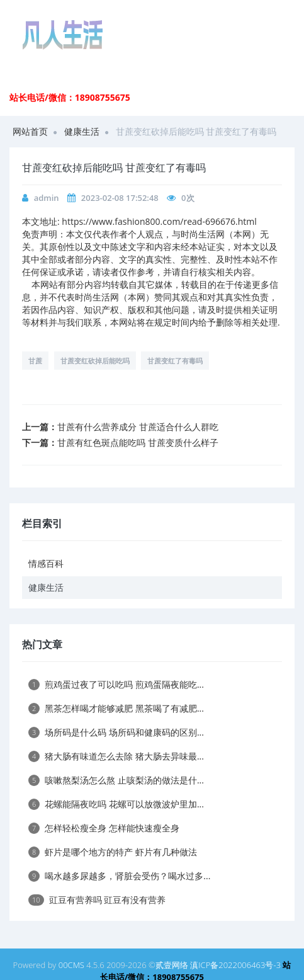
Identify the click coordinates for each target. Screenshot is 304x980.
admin (47, 198)
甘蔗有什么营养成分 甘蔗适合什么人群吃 (138, 427)
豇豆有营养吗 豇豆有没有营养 (97, 900)
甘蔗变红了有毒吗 (175, 361)
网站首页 (30, 131)
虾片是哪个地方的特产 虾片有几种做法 (113, 852)
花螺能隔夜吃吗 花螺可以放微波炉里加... (116, 804)
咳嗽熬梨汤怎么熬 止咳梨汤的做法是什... (116, 780)
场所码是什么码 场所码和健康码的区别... (116, 732)
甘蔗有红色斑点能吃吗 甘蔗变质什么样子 (138, 442)
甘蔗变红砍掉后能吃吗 (95, 361)
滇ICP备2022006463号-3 (235, 965)
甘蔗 (35, 361)
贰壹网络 (172, 965)
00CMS (71, 965)
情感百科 (46, 563)
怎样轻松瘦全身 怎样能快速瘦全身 (104, 828)
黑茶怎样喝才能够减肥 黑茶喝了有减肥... (116, 708)
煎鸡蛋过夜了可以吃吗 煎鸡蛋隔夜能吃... (116, 684)
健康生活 (82, 131)
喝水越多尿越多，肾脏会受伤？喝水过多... (119, 876)
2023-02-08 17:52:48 (120, 198)
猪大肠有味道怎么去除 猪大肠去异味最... (116, 756)
